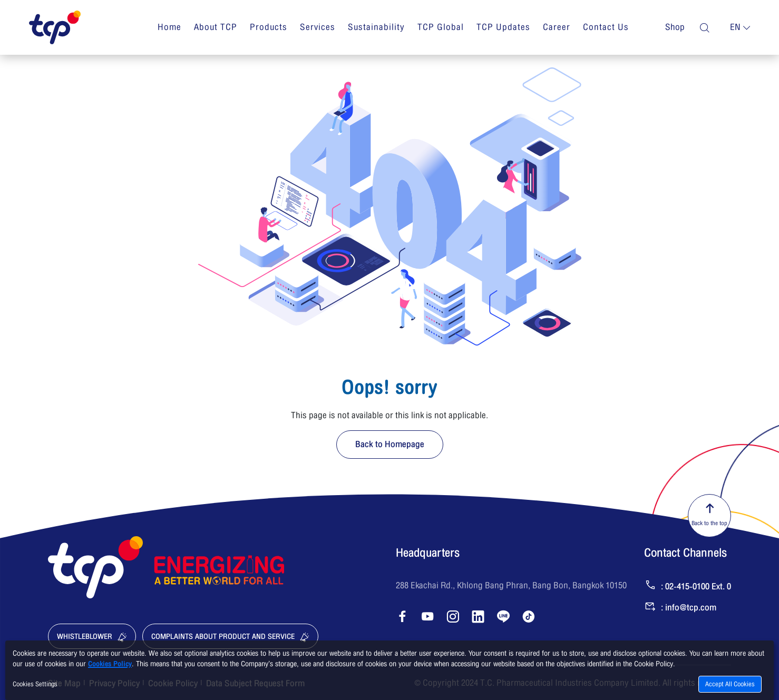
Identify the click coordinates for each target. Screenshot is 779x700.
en (735, 27)
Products (269, 27)
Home (169, 27)
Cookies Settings (35, 684)
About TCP (216, 27)
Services (318, 27)
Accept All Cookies (730, 684)
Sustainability (376, 27)
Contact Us (606, 27)
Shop (675, 27)
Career (557, 27)
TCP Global (441, 27)
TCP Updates (503, 27)
